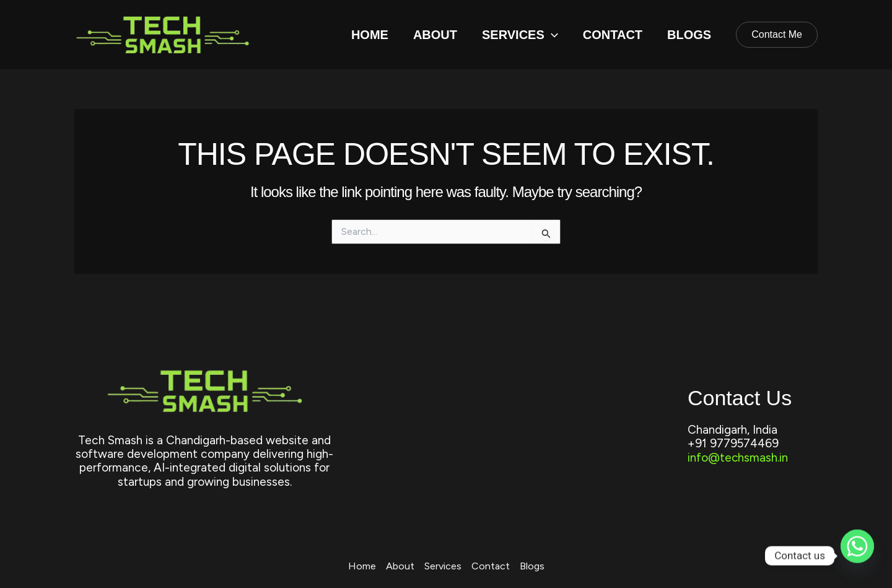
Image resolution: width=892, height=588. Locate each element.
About (435, 35)
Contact (613, 35)
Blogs (689, 35)
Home (370, 35)
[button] (551, 35)
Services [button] (520, 35)
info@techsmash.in (738, 458)
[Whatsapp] (857, 556)
